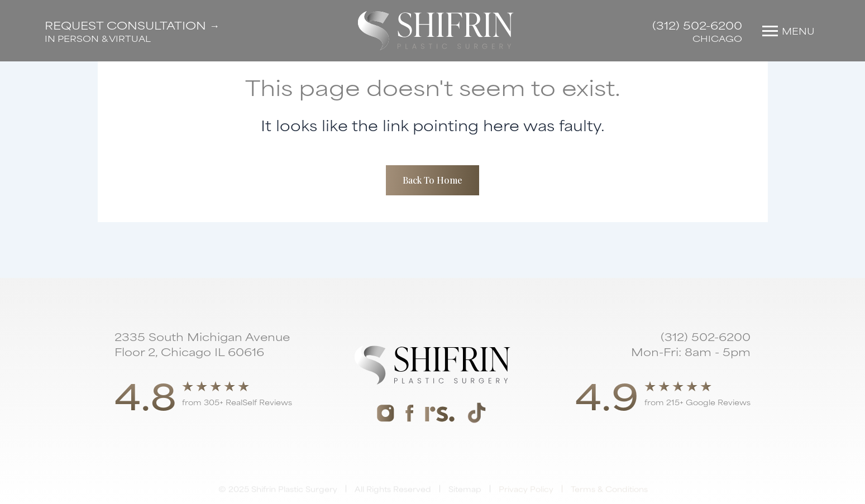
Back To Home (432, 180)
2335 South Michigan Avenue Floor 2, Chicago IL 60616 (202, 344)
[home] (436, 31)
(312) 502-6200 (697, 25)
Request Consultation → (132, 25)
